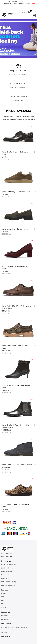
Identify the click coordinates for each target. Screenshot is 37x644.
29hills (10, 554)
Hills (3, 600)
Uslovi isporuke (7, 571)
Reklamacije (6, 578)
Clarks (4, 594)
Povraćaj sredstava (8, 585)
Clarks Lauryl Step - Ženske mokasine (16, 230)
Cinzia (4, 607)
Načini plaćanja (7, 575)
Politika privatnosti (8, 568)
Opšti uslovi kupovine (9, 565)
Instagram (5, 619)
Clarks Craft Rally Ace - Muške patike (16, 192)
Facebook (5, 616)
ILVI (2, 604)
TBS (3, 597)
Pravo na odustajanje (9, 582)
